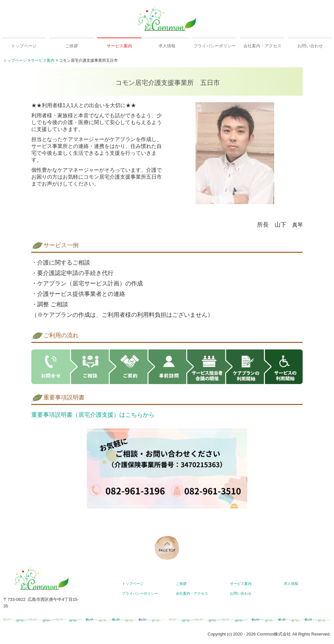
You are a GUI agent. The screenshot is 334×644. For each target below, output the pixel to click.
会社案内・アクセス (262, 46)
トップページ (24, 46)
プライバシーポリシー (215, 46)
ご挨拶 (72, 46)
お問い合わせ (310, 46)
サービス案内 (119, 46)
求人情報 (167, 46)
